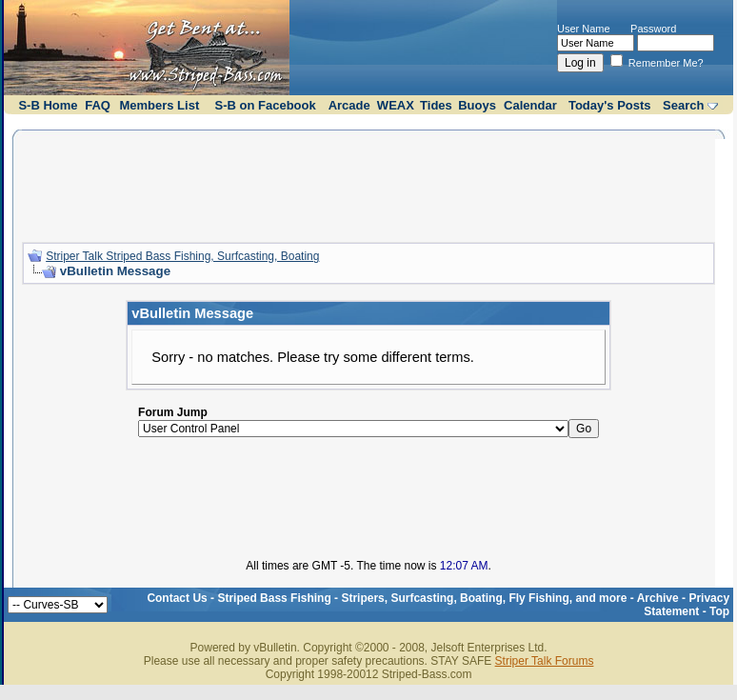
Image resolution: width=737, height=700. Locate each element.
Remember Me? (657, 63)
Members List (159, 105)
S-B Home (48, 105)
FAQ (98, 105)
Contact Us (177, 598)
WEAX (396, 105)
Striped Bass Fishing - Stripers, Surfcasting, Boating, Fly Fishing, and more (422, 598)
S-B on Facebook (266, 105)
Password (653, 29)
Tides (436, 105)
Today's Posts (610, 105)
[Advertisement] (368, 184)
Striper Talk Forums (545, 661)
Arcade (349, 105)
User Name (584, 29)
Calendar (530, 105)
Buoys (477, 105)
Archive (658, 598)
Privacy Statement (687, 605)
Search (683, 105)
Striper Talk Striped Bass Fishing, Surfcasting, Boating (182, 256)
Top (719, 611)
